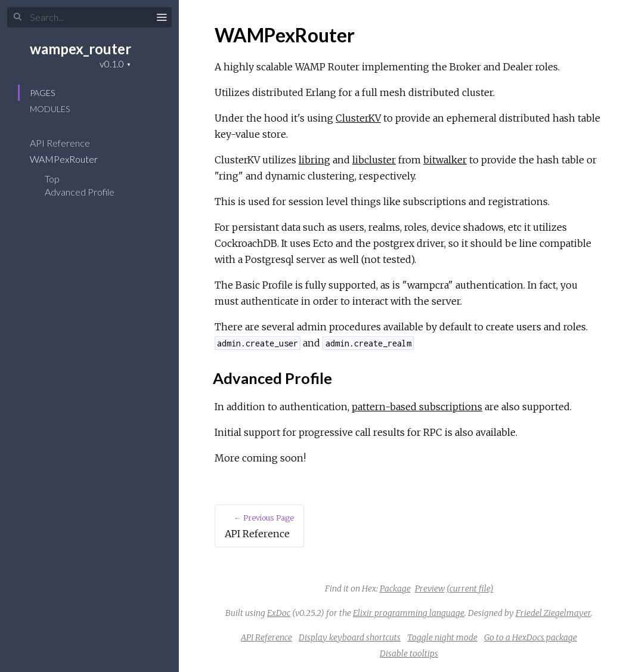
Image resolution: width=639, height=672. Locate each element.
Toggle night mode (442, 637)
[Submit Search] (18, 17)
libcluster (374, 160)
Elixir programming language (409, 613)
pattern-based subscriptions (417, 407)
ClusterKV (358, 118)
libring (314, 160)
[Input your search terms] (89, 17)
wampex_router (80, 49)
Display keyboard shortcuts (350, 637)
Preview (430, 589)
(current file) (470, 589)
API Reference (68, 143)
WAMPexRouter (72, 159)
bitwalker (445, 160)
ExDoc (279, 613)
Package (395, 589)
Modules (50, 109)
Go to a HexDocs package (531, 637)
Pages (42, 93)
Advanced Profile (80, 192)
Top (52, 179)
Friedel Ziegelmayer (553, 613)
